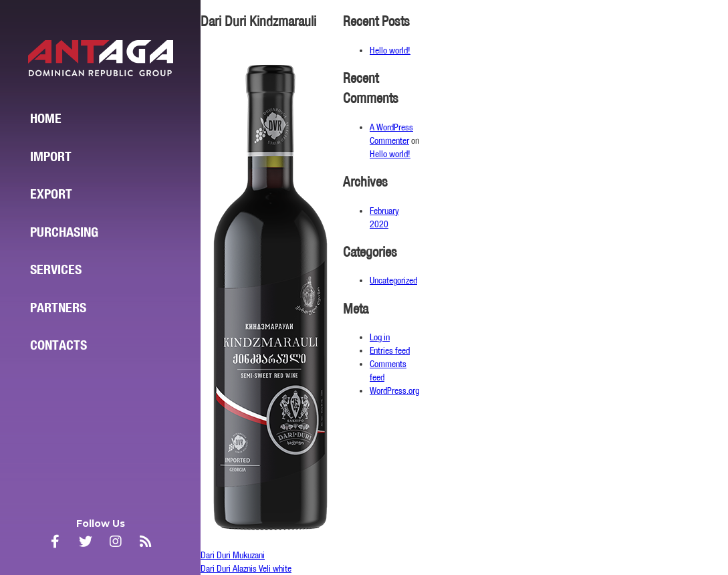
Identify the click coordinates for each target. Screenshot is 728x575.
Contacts (58, 345)
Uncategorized (393, 280)
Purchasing (64, 232)
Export (51, 194)
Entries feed (390, 350)
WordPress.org (394, 390)
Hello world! (390, 50)
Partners (58, 308)
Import (51, 156)
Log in (380, 337)
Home (46, 118)
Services (56, 269)
